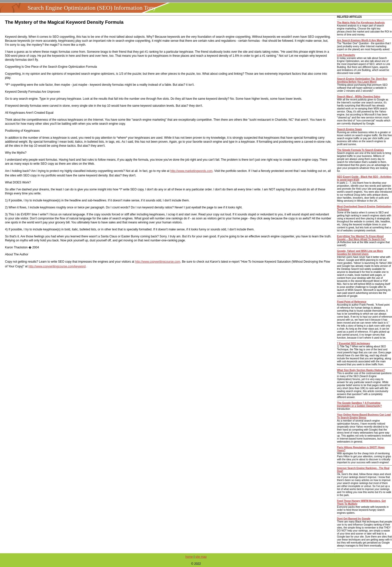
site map (201, 557)
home (189, 557)
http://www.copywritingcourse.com (158, 262)
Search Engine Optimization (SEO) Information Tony (92, 8)
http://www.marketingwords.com (191, 171)
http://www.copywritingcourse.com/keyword (57, 266)
